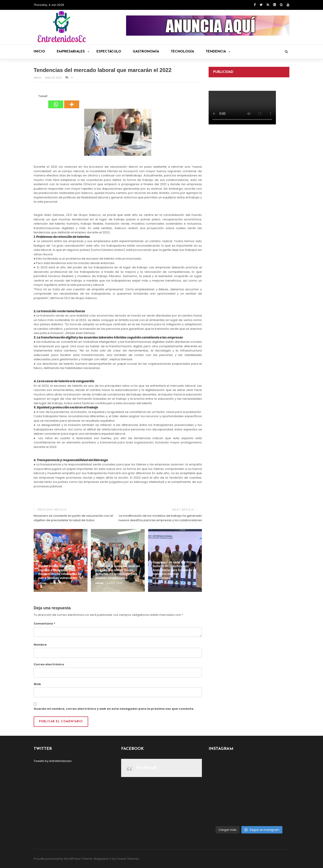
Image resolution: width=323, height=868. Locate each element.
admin (38, 78)
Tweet (43, 96)
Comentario (45, 624)
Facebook (147, 768)
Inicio (39, 52)
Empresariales (73, 52)
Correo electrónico (49, 664)
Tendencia (218, 52)
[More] (72, 101)
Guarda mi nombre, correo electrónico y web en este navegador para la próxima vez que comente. (114, 709)
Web (37, 684)
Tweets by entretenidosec (53, 761)
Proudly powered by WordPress (57, 859)
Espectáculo (109, 52)
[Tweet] (37, 97)
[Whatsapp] (56, 101)
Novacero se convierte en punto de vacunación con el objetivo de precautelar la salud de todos (73, 518)
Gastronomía (146, 52)
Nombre (40, 645)
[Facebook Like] (36, 97)
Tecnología (182, 52)
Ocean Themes (128, 859)
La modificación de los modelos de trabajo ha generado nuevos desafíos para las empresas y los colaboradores (160, 518)
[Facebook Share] (34, 97)
